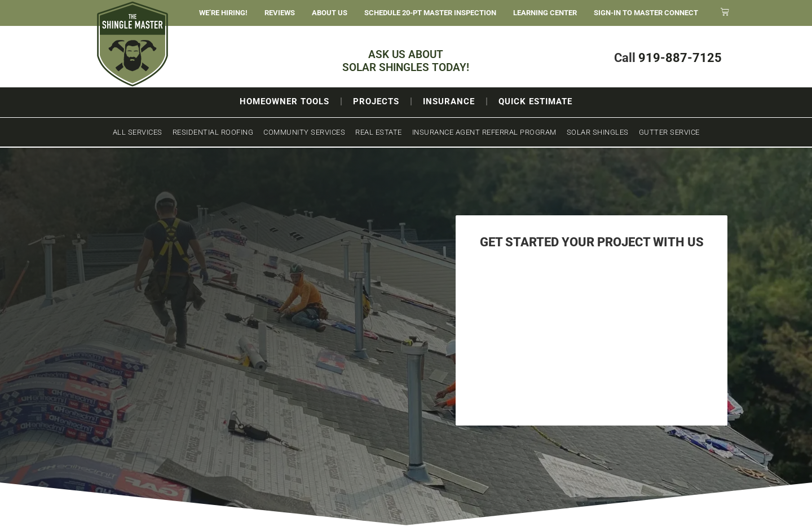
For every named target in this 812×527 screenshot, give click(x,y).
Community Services (304, 132)
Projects (376, 101)
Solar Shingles (598, 132)
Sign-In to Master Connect (646, 13)
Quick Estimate (535, 101)
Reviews (280, 13)
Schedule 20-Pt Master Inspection (430, 13)
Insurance (449, 101)
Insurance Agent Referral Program (484, 132)
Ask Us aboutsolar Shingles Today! (406, 61)
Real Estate (379, 132)
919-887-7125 (680, 58)
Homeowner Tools (284, 101)
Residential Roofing (213, 132)
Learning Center (545, 13)
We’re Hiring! (223, 13)
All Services (138, 132)
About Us (330, 13)
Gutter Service (669, 132)
